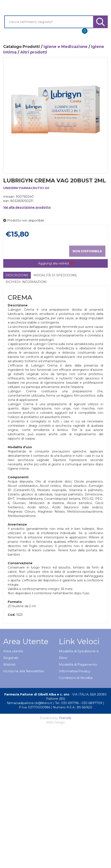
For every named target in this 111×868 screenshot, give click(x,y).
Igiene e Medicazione (66, 47)
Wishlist (9, 664)
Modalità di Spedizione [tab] (55, 275)
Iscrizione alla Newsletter (24, 671)
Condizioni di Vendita (76, 678)
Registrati (11, 658)
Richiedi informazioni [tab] (26, 282)
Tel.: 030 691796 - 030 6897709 (79, 703)
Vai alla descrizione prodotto (27, 207)
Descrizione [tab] (17, 275)
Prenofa (65, 718)
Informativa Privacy (74, 671)
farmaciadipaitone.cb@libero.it (30, 703)
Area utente (13, 651)
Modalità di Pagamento (78, 664)
